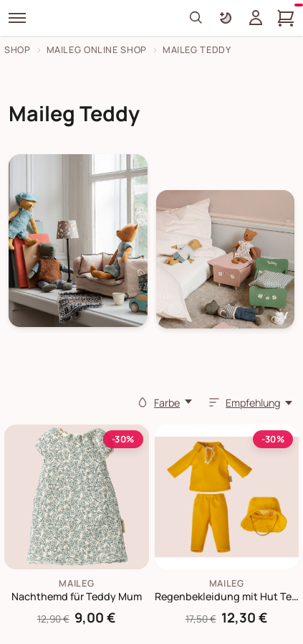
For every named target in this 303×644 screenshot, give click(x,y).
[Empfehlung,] (260, 403)
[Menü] (17, 18)
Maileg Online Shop (97, 50)
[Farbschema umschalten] (226, 18)
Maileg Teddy (197, 50)
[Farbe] (143, 402)
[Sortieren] (214, 402)
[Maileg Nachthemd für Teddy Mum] (77, 497)
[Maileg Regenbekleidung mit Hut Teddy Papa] (227, 497)
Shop (18, 50)
